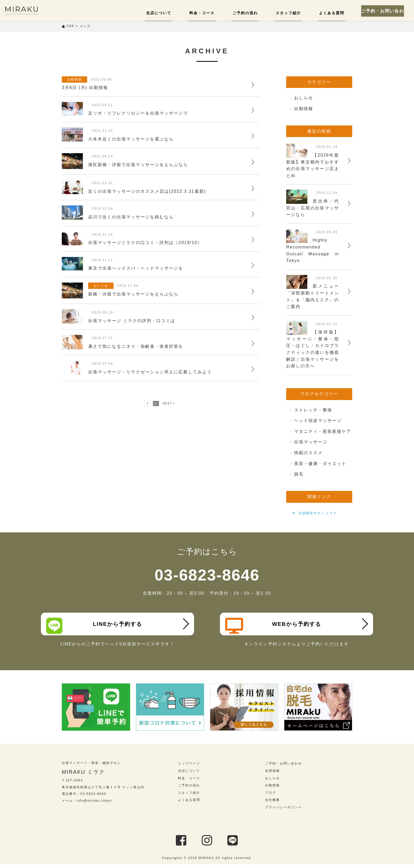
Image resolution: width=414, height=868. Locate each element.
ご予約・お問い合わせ (385, 11)
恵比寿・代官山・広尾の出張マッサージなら (313, 208)
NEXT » (169, 403)
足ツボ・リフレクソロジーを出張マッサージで (138, 113)
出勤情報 (76, 79)
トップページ (189, 767)
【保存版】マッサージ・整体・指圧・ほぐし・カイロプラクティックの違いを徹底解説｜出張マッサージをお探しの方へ (313, 349)
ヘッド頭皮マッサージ (318, 421)
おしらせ (102, 286)
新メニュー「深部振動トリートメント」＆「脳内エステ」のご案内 (313, 296)
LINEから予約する (97, 626)
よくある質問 (333, 13)
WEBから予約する (276, 626)
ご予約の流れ (250, 13)
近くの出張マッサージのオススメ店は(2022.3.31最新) (147, 191)
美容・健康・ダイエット (320, 464)
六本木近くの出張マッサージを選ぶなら (131, 139)
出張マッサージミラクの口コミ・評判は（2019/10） (145, 243)
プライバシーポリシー (284, 811)
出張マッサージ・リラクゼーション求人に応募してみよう (150, 372)
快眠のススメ (308, 453)
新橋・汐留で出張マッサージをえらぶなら (133, 294)
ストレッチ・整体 (313, 410)
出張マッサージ (311, 442)
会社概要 (272, 804)
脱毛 (299, 474)
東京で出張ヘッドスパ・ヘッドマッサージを (136, 268)
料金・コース (209, 13)
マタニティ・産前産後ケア (323, 431)
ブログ (271, 796)
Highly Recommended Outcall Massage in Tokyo (313, 250)
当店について (168, 13)
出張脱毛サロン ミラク (318, 513)
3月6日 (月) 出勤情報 (85, 88)
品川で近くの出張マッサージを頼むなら (131, 217)
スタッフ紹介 (291, 13)
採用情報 (272, 775)
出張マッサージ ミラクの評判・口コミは (132, 321)
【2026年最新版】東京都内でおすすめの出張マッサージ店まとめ (313, 165)
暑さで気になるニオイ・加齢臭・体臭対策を (136, 346)
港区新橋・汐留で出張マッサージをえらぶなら (138, 165)
